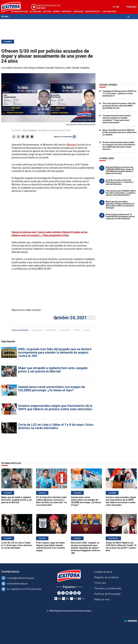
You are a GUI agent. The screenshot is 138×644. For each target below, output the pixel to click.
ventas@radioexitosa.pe (21, 578)
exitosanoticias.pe (17, 584)
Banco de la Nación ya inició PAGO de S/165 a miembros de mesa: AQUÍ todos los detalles (120, 132)
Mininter (72, 145)
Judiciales (78, 12)
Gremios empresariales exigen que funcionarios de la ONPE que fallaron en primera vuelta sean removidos (55, 407)
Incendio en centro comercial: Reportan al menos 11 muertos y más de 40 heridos (120, 182)
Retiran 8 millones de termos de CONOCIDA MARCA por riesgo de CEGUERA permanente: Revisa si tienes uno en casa (120, 170)
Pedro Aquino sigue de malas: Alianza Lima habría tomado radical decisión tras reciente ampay (51, 547)
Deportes (67, 12)
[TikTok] (79, 593)
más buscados (65, 330)
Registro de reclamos (106, 577)
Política (47, 12)
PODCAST (132, 7)
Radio (26, 22)
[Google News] (75, 593)
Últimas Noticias (19, 12)
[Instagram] (71, 593)
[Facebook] (59, 593)
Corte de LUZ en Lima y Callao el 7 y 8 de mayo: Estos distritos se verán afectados (56, 426)
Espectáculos (92, 12)
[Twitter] (63, 593)
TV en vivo (100, 583)
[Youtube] (67, 593)
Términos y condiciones (108, 588)
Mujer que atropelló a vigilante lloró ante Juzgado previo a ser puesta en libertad (53, 370)
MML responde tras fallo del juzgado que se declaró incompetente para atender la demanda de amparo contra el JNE (55, 352)
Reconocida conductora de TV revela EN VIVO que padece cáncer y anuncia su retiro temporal (120, 217)
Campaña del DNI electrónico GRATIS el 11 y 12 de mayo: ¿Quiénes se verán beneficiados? (119, 93)
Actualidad (35, 12)
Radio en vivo (102, 599)
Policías (87, 330)
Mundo (57, 12)
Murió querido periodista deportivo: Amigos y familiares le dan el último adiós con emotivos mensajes (120, 205)
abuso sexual (37, 330)
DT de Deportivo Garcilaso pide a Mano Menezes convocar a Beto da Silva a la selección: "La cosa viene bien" (51, 501)
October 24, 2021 (70, 318)
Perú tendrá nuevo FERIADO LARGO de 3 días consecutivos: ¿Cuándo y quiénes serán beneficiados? (121, 193)
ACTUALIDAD (51, 330)
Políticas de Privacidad (107, 594)
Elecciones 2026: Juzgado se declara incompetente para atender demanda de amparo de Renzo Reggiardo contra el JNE (86, 548)
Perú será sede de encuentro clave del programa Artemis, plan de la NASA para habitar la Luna (119, 106)
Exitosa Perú (110, 12)
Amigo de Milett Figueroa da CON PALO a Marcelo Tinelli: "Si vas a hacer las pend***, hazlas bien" (121, 547)
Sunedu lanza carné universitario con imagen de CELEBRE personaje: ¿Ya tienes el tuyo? (52, 389)
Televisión (16, 22)
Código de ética (103, 572)
